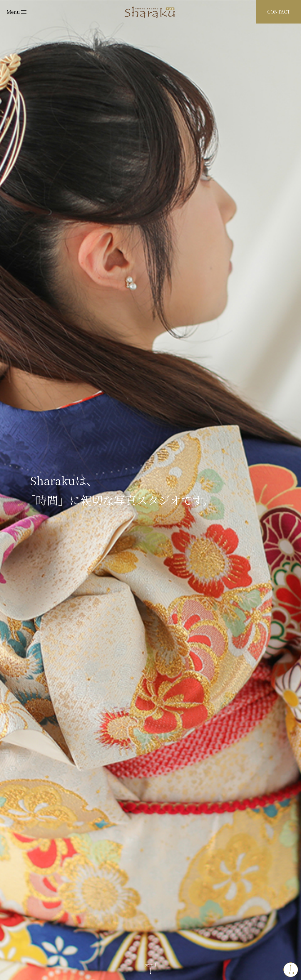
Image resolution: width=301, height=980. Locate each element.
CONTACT (279, 12)
